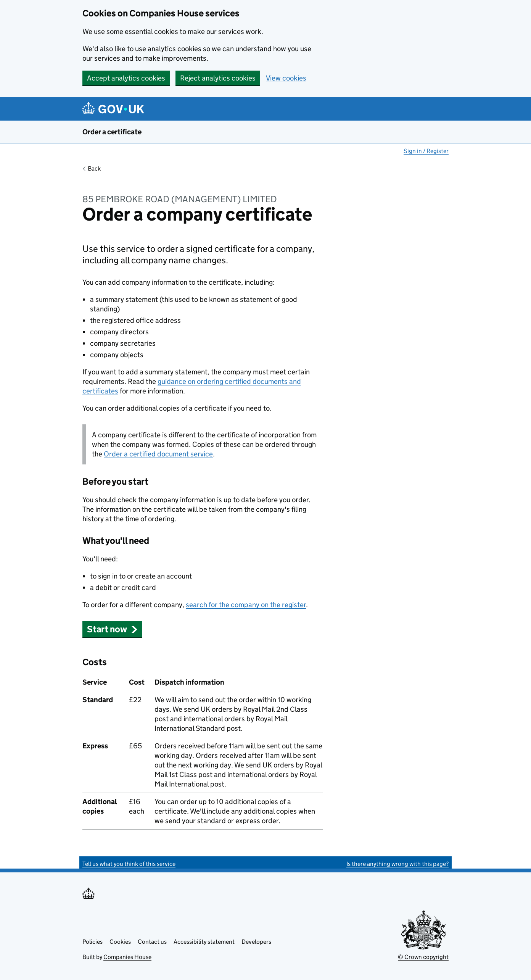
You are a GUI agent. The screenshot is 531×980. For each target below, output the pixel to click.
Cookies (120, 942)
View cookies (286, 78)
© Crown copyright (423, 957)
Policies (93, 942)
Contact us (152, 942)
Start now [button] (112, 629)
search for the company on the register (246, 605)
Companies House (127, 957)
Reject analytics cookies (218, 78)
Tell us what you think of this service (129, 864)
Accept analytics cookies (126, 78)
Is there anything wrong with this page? (397, 864)
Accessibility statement (204, 942)
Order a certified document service (158, 454)
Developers (256, 942)
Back (94, 168)
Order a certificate (112, 132)
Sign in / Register (426, 151)
